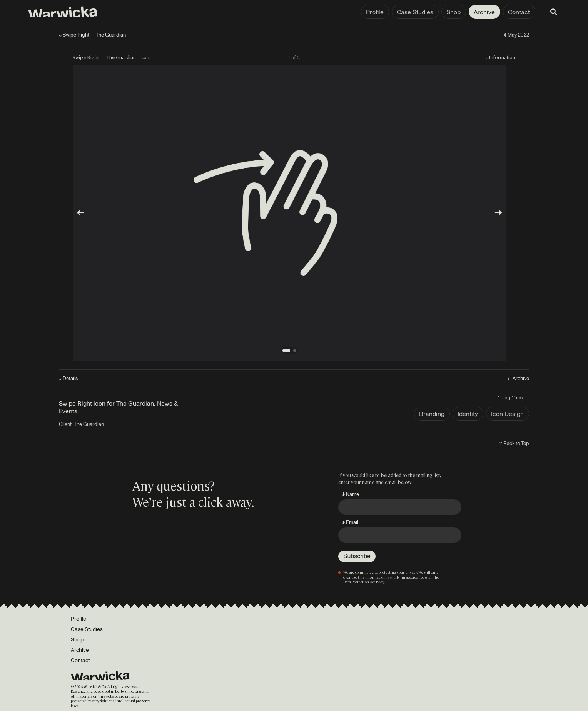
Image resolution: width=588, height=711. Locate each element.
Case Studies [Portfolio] (87, 629)
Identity (468, 414)
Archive (443, 12)
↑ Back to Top (514, 443)
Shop (412, 12)
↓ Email (350, 522)
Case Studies (374, 12)
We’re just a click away (192, 501)
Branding (432, 414)
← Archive (518, 378)
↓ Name (351, 494)
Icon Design (507, 414)
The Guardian (89, 424)
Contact (478, 12)
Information (502, 57)
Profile (334, 12)
